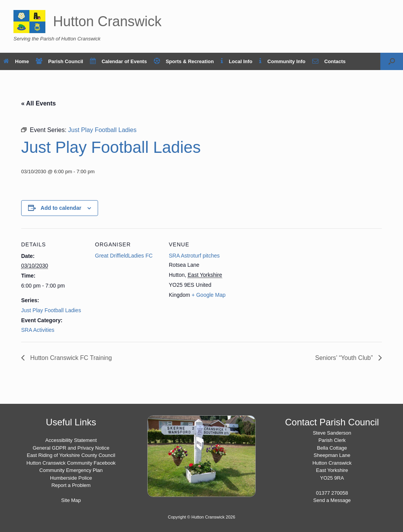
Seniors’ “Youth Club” (345, 358)
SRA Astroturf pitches (194, 256)
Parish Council (59, 61)
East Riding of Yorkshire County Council (71, 455)
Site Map (71, 500)
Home (16, 61)
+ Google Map (208, 295)
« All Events (38, 103)
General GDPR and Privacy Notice (71, 448)
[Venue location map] (283, 281)
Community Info (282, 61)
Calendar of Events (118, 61)
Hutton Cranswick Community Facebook (71, 463)
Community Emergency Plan (71, 470)
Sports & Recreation (184, 61)
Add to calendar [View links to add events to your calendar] (61, 208)
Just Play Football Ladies (51, 310)
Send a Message (332, 500)
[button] (392, 61)
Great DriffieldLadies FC (124, 256)
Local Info (236, 61)
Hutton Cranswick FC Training (70, 358)
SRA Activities (38, 330)
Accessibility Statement (71, 440)
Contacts (329, 61)
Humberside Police (71, 478)
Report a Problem (71, 485)
